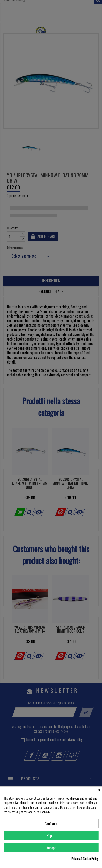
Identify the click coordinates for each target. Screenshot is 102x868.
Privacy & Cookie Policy (85, 859)
